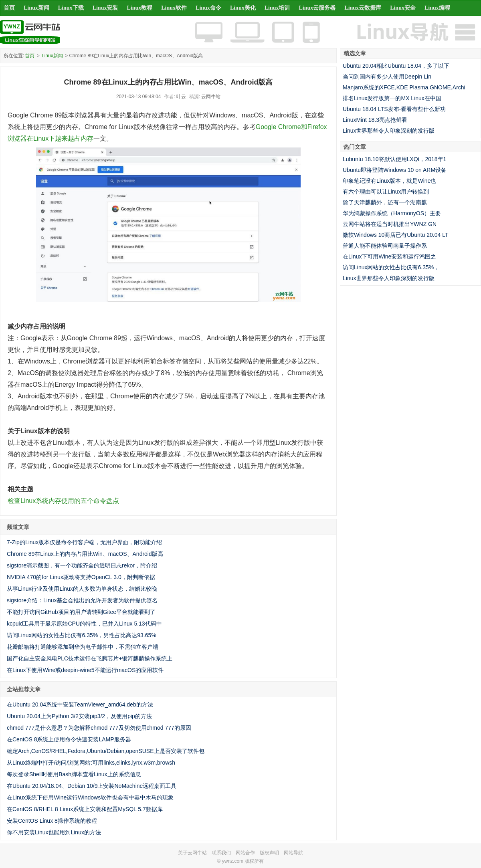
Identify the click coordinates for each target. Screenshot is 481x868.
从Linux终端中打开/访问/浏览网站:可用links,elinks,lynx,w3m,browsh (91, 763)
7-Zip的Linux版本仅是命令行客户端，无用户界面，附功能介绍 (84, 542)
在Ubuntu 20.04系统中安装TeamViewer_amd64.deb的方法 (80, 704)
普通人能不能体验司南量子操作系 (385, 246)
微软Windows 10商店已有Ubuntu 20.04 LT (396, 235)
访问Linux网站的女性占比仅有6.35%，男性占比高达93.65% (82, 635)
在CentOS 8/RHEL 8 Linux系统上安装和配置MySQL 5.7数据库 (85, 809)
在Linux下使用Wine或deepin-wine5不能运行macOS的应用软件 (85, 670)
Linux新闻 (36, 8)
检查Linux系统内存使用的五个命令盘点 (63, 501)
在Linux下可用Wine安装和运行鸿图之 (389, 256)
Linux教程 (139, 8)
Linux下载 (71, 8)
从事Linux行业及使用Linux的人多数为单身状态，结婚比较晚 (82, 589)
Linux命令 (208, 8)
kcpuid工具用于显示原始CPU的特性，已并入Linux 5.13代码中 (84, 624)
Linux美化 (243, 8)
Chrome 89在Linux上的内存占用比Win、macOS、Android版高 (85, 554)
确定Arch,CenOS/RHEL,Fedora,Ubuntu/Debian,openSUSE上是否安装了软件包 (106, 751)
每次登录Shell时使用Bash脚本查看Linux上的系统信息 (74, 774)
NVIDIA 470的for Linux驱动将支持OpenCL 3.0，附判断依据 (81, 577)
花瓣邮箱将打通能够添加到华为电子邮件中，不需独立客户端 (83, 647)
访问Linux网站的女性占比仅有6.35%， (391, 267)
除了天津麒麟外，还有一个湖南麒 (385, 202)
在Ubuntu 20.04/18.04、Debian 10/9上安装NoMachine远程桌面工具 (92, 786)
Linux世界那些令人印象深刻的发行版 (389, 131)
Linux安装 (105, 8)
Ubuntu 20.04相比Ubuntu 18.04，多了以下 (396, 66)
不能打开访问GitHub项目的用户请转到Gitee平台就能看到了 (81, 612)
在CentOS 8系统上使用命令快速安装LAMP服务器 (69, 739)
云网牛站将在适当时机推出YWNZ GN (390, 224)
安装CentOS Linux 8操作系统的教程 (52, 821)
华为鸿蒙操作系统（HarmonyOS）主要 (392, 213)
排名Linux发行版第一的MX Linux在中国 (392, 98)
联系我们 (221, 853)
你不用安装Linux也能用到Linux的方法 (54, 832)
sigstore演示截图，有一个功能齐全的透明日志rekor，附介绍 (82, 565)
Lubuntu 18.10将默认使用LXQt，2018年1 (394, 159)
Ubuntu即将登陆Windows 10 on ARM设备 (395, 170)
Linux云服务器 (317, 8)
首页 (9, 8)
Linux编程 (437, 8)
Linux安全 (403, 8)
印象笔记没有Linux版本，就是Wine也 (389, 181)
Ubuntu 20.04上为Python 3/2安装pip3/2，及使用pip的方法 (79, 716)
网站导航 (293, 853)
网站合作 (245, 853)
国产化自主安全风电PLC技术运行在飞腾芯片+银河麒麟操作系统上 (90, 658)
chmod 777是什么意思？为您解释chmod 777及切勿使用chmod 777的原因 (99, 728)
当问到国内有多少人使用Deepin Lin (387, 77)
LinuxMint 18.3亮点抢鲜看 (375, 120)
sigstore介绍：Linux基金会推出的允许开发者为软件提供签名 (82, 600)
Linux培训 (277, 8)
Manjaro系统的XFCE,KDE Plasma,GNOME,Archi (404, 87)
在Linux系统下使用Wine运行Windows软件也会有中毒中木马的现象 (90, 797)
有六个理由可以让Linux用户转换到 (386, 192)
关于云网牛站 (192, 853)
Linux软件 (174, 8)
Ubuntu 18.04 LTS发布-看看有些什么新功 (394, 109)
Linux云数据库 (363, 8)
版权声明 (269, 853)
